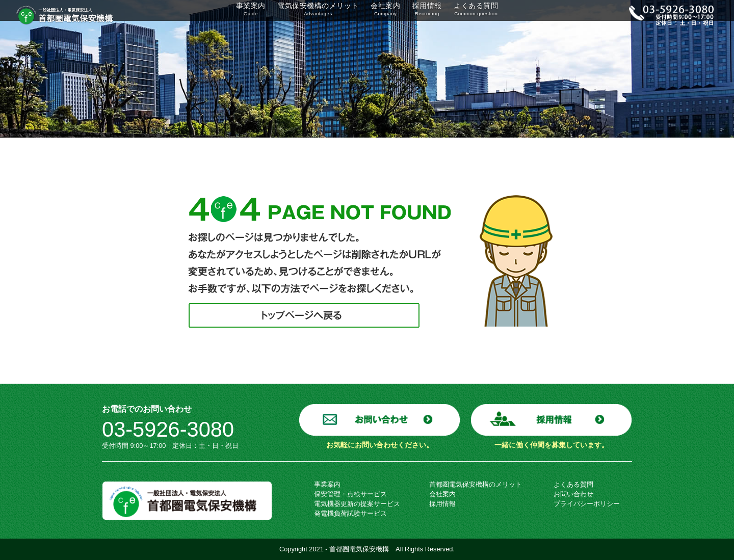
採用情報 (427, 15)
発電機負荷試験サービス (350, 513)
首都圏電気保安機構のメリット (476, 484)
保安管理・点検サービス (350, 494)
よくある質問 (481, 15)
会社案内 (382, 15)
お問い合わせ (573, 494)
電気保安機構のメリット (312, 15)
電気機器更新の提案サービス (357, 504)
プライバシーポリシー (587, 504)
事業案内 (242, 15)
